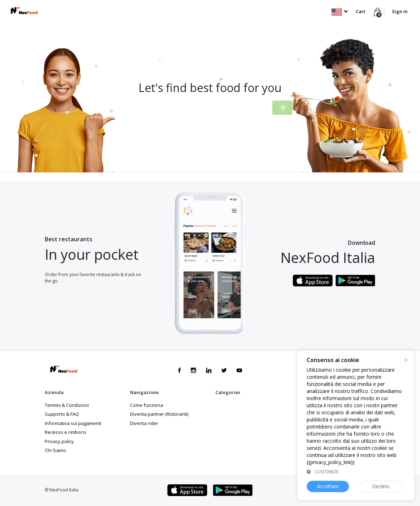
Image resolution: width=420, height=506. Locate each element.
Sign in (400, 11)
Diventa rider (144, 423)
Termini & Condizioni (67, 405)
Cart (360, 11)
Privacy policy (59, 441)
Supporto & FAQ (62, 414)
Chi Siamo (55, 450)
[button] (340, 11)
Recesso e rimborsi (65, 432)
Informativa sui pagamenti (73, 423)
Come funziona (147, 405)
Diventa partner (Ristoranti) (159, 414)
